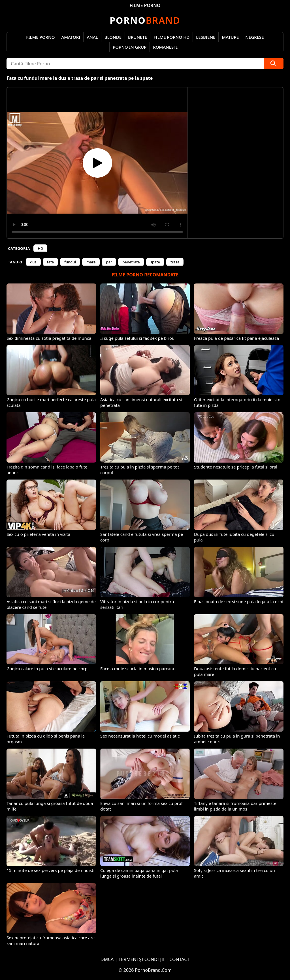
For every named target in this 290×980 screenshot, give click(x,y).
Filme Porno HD (171, 37)
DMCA (107, 959)
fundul (70, 262)
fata (51, 262)
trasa (175, 262)
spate (155, 262)
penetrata (131, 262)
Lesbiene (206, 37)
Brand (145, 20)
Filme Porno (40, 37)
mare (91, 262)
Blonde (113, 37)
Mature (230, 37)
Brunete (137, 37)
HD (40, 248)
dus (33, 262)
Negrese (254, 37)
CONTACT (179, 959)
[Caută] (274, 64)
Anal (92, 37)
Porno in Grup (130, 47)
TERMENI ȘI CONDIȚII (141, 959)
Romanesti (165, 47)
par (109, 262)
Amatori (71, 37)
